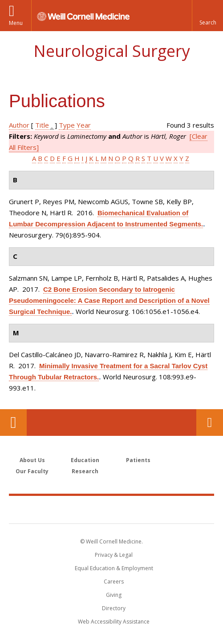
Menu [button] (16, 23)
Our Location (13, 423)
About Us (32, 460)
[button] (207, 16)
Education (85, 460)
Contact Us (210, 423)
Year (84, 125)
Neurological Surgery (112, 51)
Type (67, 125)
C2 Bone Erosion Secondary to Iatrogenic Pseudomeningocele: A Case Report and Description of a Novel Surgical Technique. (109, 300)
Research (85, 471)
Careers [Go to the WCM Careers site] (114, 582)
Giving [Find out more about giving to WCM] (114, 595)
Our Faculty (32, 471)
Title (42, 125)
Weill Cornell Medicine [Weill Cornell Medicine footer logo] (112, 509)
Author (19, 125)
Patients (138, 460)
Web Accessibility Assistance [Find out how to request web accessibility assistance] (114, 622)
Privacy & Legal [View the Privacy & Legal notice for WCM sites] (114, 555)
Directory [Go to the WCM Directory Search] (114, 608)
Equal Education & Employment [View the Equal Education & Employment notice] (114, 568)
